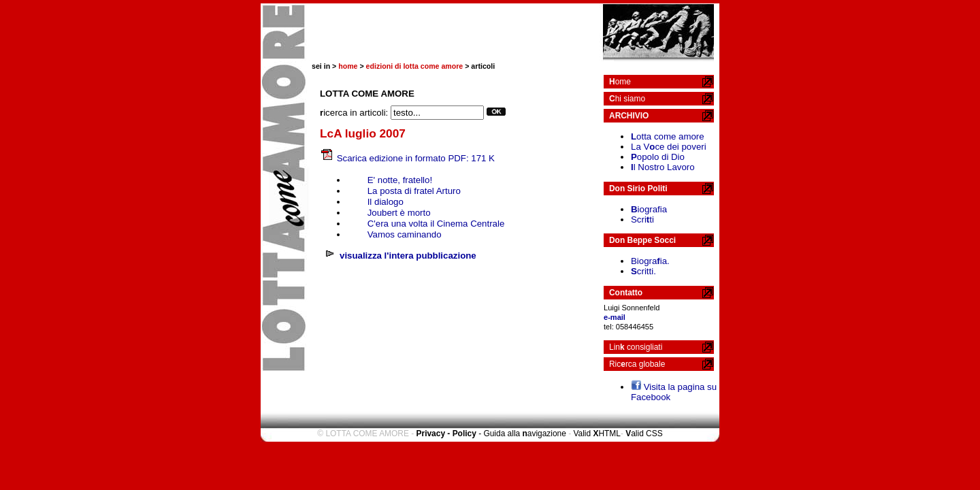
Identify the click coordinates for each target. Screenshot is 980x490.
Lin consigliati (636, 347)
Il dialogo (386, 202)
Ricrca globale (637, 364)
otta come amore (668, 136)
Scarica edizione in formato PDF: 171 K (416, 158)
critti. (643, 271)
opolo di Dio (658, 157)
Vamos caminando (405, 234)
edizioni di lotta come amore (415, 66)
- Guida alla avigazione (522, 434)
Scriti (642, 219)
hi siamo (627, 99)
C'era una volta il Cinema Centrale (436, 224)
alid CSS (644, 434)
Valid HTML (597, 434)
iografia (649, 209)
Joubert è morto (399, 213)
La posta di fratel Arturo (414, 191)
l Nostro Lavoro (663, 167)
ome (620, 82)
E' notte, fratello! (400, 180)
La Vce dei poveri (669, 147)
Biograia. (650, 261)
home (348, 66)
